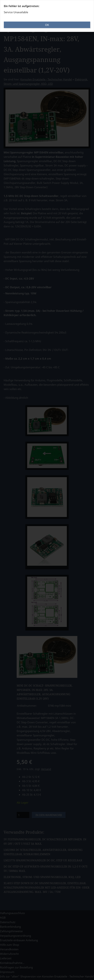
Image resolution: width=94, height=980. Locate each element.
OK (47, 25)
